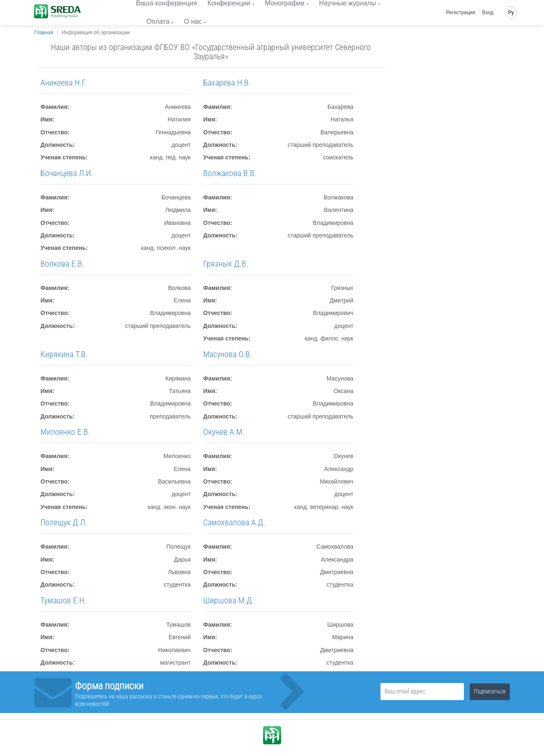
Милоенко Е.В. (65, 432)
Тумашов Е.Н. (63, 600)
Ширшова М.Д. (229, 600)
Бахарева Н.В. (227, 83)
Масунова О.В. (228, 354)
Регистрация (461, 13)
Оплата (158, 21)
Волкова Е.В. (62, 264)
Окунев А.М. (224, 432)
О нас (193, 21)
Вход (488, 13)
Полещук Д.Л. (64, 522)
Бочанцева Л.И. (67, 173)
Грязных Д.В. (226, 264)
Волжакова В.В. (230, 173)
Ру (511, 13)
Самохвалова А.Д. (234, 522)
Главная (44, 33)
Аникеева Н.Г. (63, 83)
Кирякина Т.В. (64, 354)
